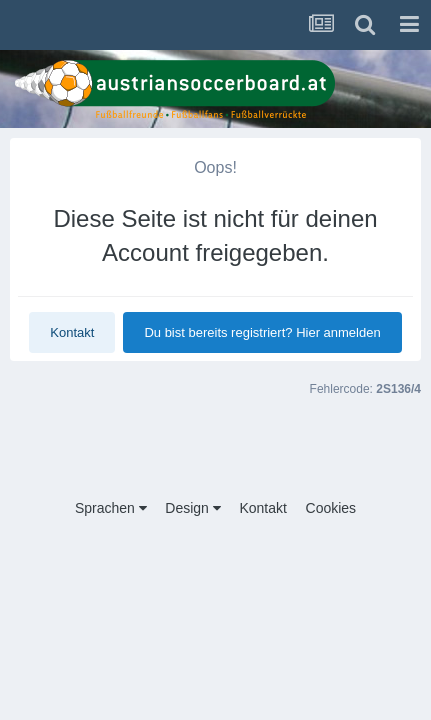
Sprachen (111, 508)
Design (192, 508)
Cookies (331, 508)
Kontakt (72, 332)
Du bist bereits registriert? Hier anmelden (262, 332)
